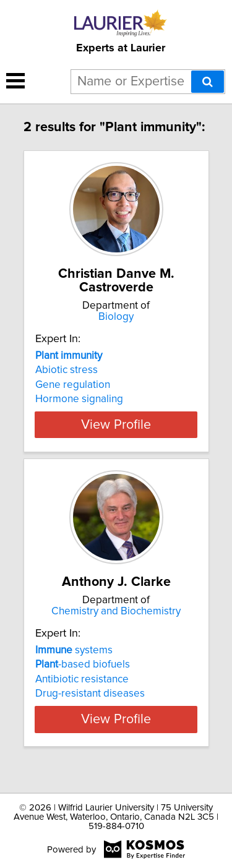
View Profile (116, 424)
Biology (116, 317)
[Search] (208, 82)
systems (74, 664)
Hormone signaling (79, 399)
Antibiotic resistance (82, 693)
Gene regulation (73, 385)
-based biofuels (83, 678)
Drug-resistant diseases (90, 707)
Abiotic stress (67, 370)
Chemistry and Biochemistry (116, 625)
